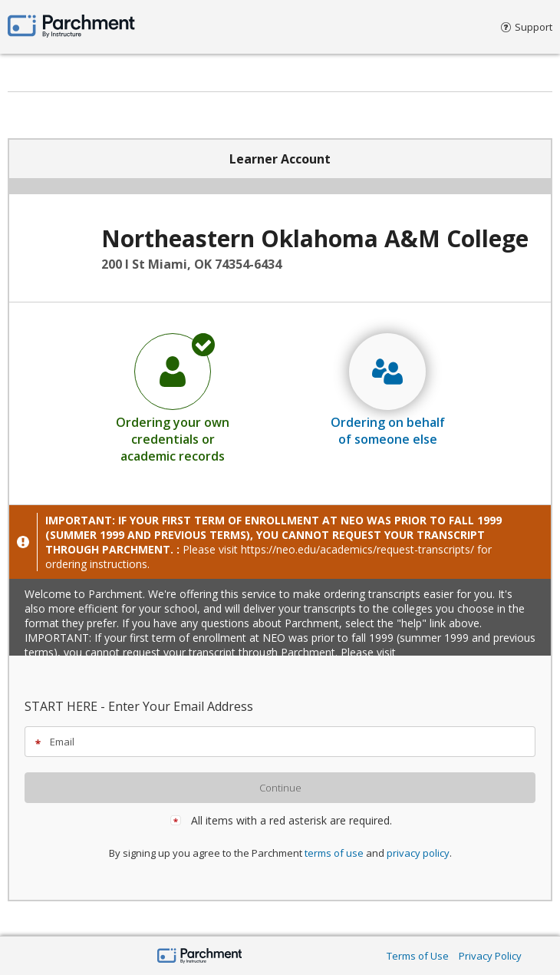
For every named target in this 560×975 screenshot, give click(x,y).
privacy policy (418, 853)
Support (527, 27)
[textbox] (287, 742)
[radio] (173, 398)
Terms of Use (418, 956)
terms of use (334, 853)
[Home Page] (200, 957)
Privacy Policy (490, 956)
